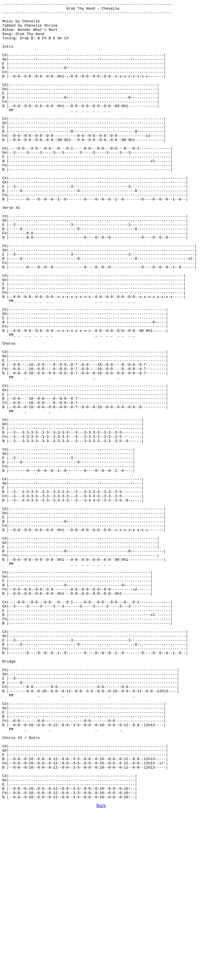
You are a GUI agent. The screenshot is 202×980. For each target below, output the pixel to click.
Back (101, 965)
